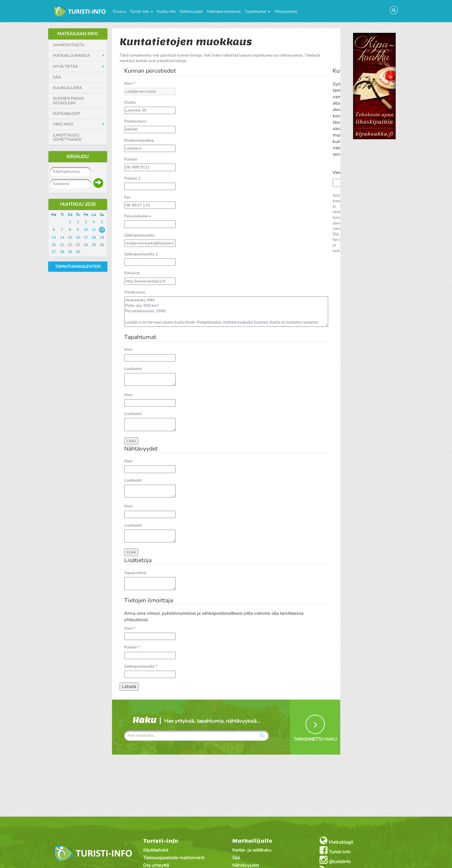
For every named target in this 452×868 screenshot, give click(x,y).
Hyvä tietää (65, 67)
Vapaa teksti (135, 573)
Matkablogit (67, 114)
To (78, 215)
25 (94, 245)
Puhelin (131, 159)
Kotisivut (132, 273)
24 (86, 245)
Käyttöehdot (156, 850)
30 (78, 252)
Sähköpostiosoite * (141, 666)
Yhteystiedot (286, 12)
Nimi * (130, 84)
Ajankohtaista (69, 45)
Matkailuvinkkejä (72, 56)
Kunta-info (166, 12)
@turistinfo (335, 860)
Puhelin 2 (132, 178)
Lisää (131, 441)
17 (86, 237)
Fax (127, 197)
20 (54, 245)
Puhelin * (132, 647)
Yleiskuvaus (135, 292)
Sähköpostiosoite (139, 235)
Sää (57, 77)
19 (102, 237)
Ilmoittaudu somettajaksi (67, 138)
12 (102, 230)
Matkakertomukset (224, 12)
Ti (62, 215)
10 (86, 230)
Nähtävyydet (191, 12)
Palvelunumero (138, 216)
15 (70, 237)
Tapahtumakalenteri (78, 267)
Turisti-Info (142, 12)
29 (70, 252)
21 (62, 245)
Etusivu (119, 12)
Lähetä (129, 686)
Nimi (128, 350)
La (94, 215)
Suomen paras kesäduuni (68, 101)
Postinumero (135, 121)
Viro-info (63, 124)
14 (62, 237)
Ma (54, 215)
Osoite (130, 102)
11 (94, 230)
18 (94, 237)
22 (70, 245)
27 (54, 252)
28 (62, 252)
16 (78, 237)
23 (78, 245)
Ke (70, 215)
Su (102, 215)
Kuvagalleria (67, 88)
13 (54, 237)
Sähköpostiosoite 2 (141, 254)
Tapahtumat (258, 12)
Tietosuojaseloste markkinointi (174, 858)
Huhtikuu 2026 (78, 204)
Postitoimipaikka (139, 140)
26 (102, 245)
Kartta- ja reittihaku (252, 850)
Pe (86, 215)
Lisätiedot (133, 369)
